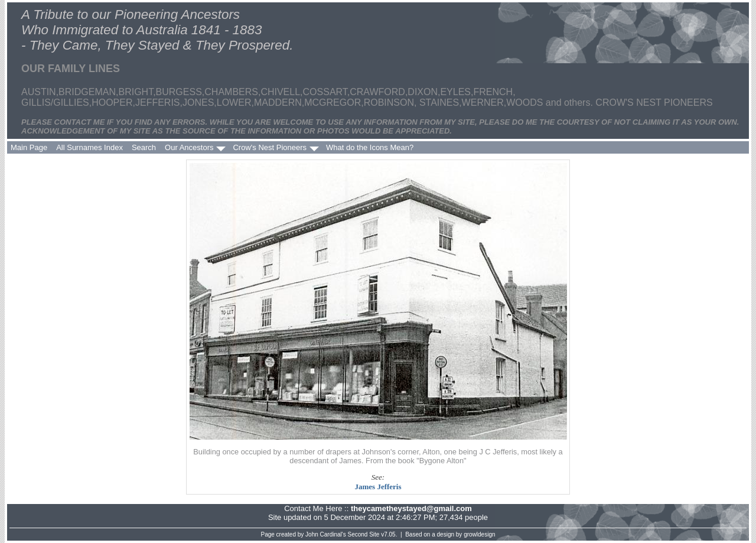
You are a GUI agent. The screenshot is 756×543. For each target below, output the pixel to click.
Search (144, 147)
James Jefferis (378, 487)
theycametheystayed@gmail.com (411, 508)
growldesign (479, 534)
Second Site (364, 534)
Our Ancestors (189, 147)
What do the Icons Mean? (370, 147)
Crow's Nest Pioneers (270, 147)
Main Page (29, 147)
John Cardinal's (326, 534)
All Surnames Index (89, 147)
